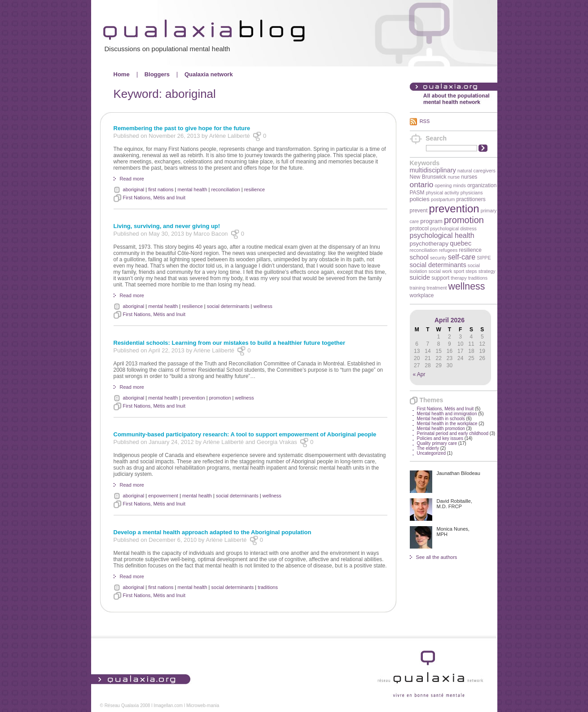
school (419, 257)
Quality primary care (437, 443)
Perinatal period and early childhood (453, 433)
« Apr (419, 374)
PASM (417, 193)
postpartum (443, 199)
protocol (419, 229)
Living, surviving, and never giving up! (167, 226)
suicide (420, 277)
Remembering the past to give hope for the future (182, 128)
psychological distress (453, 229)
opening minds (450, 185)
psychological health (442, 235)
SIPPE (484, 258)
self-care (462, 257)
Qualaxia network (209, 74)
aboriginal (134, 189)
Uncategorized (431, 453)
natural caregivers (476, 171)
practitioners (471, 199)
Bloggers (157, 74)
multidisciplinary (433, 170)
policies (420, 199)
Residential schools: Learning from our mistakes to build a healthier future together (229, 343)
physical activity (443, 193)
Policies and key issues (440, 438)
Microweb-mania (203, 705)
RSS (425, 121)
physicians (472, 193)
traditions (478, 278)
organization (482, 185)
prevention (454, 209)
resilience (470, 250)
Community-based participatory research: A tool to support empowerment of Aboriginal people (245, 434)
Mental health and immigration (447, 414)
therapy (459, 278)
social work (441, 271)
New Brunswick (428, 177)
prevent (419, 211)
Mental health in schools (441, 419)
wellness (467, 286)
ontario (422, 185)
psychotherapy (429, 244)
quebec (461, 243)
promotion (464, 220)
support (440, 278)
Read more (132, 179)
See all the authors (437, 557)
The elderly (428, 448)
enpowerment (163, 496)
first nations (161, 189)
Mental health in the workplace (447, 424)
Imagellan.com (168, 705)
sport (459, 271)
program (431, 221)
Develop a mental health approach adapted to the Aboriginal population (213, 532)
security (438, 258)
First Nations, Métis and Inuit (445, 409)
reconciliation (424, 250)
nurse (454, 177)
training (418, 288)
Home (122, 74)
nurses (469, 177)
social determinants (438, 265)
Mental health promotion (441, 429)
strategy (487, 271)
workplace (422, 295)
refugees (448, 250)
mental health (192, 189)
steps (471, 271)
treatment (437, 288)
